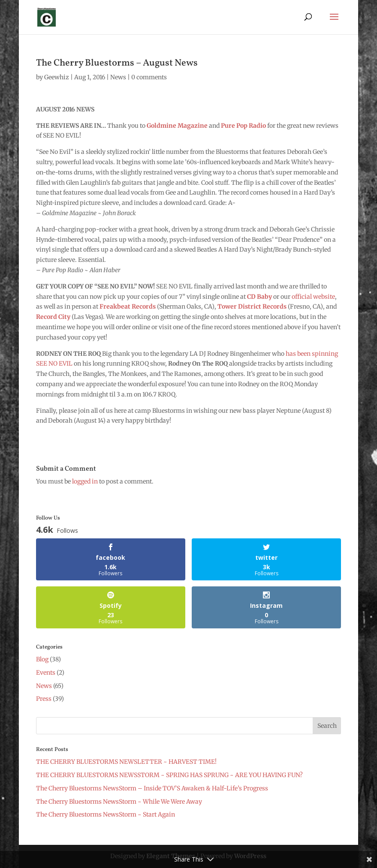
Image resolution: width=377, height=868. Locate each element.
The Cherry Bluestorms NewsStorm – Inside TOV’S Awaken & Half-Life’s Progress (152, 788)
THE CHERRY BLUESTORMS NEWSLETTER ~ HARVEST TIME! (126, 762)
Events (46, 673)
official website (313, 297)
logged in (85, 481)
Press (44, 699)
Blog (42, 659)
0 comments (149, 77)
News (118, 77)
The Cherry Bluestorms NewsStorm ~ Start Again (106, 814)
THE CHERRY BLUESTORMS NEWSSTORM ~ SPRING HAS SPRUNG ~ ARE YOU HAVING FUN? (169, 775)
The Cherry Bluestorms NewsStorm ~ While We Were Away (119, 802)
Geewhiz (57, 77)
